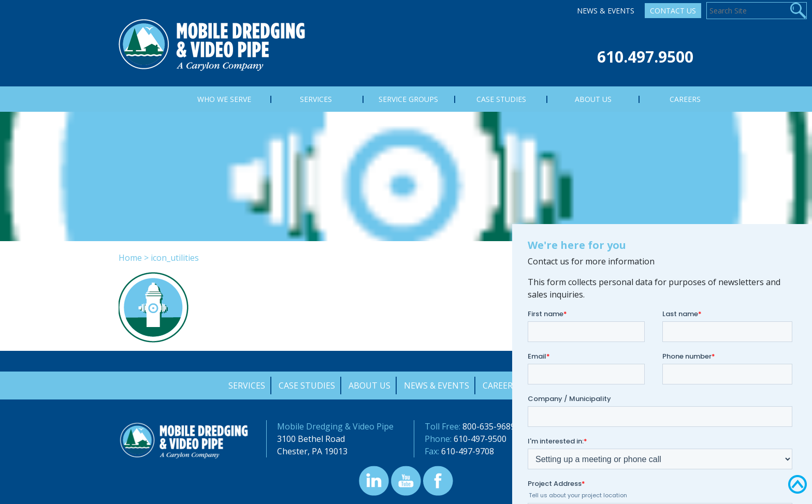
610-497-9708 (468, 451)
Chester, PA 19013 (312, 451)
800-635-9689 (489, 426)
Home (130, 258)
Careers (500, 386)
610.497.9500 (645, 57)
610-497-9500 (480, 439)
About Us (369, 386)
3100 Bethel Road (311, 439)
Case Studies (307, 386)
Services (247, 386)
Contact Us (673, 11)
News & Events (606, 11)
